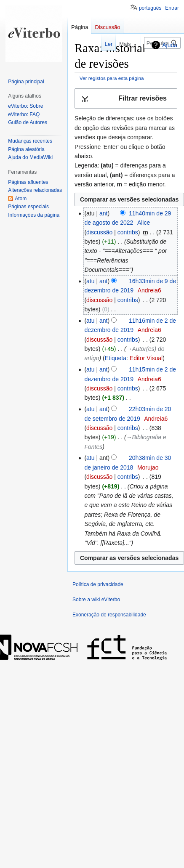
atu (90, 281)
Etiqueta (116, 358)
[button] (126, 99)
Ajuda (170, 45)
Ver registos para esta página (112, 78)
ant (103, 213)
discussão (99, 232)
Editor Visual (146, 358)
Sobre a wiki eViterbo (96, 600)
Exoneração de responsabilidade (109, 615)
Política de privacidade (98, 584)
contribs (128, 232)
